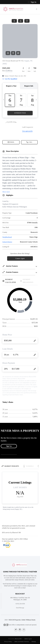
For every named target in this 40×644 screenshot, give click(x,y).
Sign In (32, 2)
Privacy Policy (8, 642)
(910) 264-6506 (21, 604)
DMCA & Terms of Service (22, 642)
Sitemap (34, 642)
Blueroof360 (18, 639)
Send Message (20, 608)
